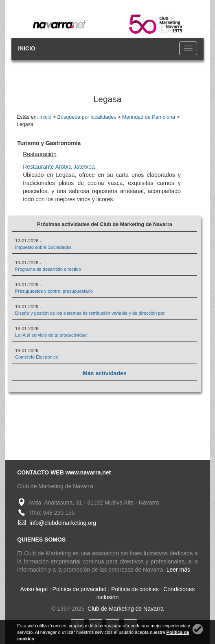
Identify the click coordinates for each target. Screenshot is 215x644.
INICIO (27, 48)
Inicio (45, 117)
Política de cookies (135, 589)
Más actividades (104, 373)
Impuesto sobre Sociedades (43, 247)
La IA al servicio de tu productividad (51, 335)
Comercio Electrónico (37, 357)
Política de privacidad (80, 589)
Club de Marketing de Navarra (125, 609)
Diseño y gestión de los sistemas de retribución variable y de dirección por (90, 313)
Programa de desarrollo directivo (48, 269)
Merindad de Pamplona (149, 117)
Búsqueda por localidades (87, 117)
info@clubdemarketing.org (63, 523)
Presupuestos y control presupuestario (54, 291)
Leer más (178, 570)
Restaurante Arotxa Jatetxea (59, 167)
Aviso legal (34, 589)
